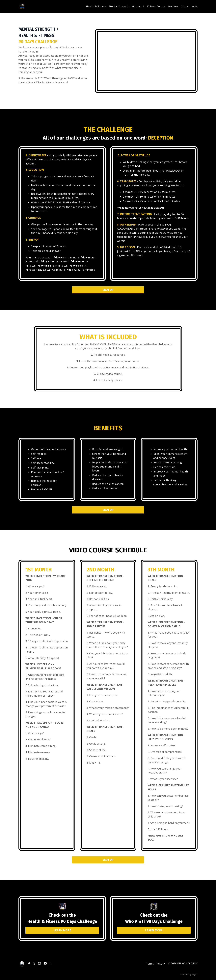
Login (194, 6)
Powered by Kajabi (189, 975)
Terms (150, 965)
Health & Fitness (96, 6)
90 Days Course (156, 6)
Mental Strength (119, 6)
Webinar (173, 6)
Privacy (161, 965)
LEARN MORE (62, 931)
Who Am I (138, 6)
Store (185, 6)
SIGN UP (108, 290)
